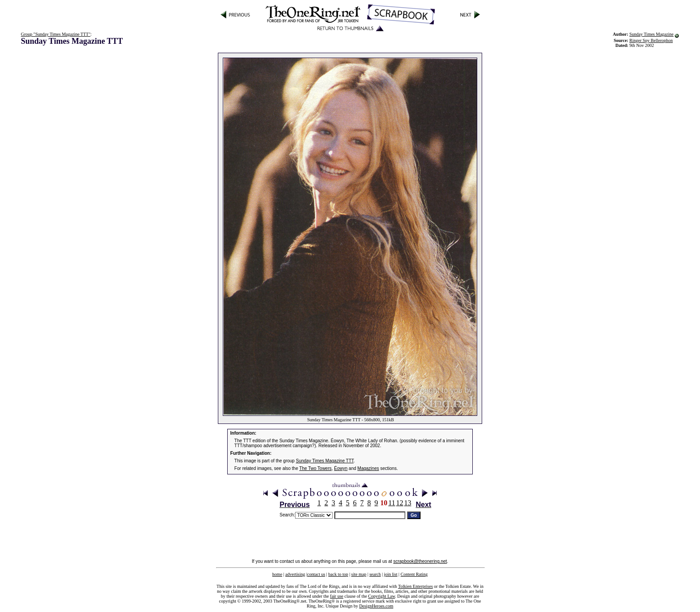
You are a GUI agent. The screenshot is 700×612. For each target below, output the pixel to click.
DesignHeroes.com (376, 606)
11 (392, 503)
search (375, 574)
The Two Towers (315, 468)
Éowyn (341, 468)
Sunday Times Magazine (652, 34)
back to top (338, 574)
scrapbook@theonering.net (420, 561)
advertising (295, 574)
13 (408, 503)
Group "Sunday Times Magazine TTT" (56, 34)
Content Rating (414, 574)
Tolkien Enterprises (416, 586)
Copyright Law (382, 596)
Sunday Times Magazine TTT (325, 461)
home (277, 574)
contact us (316, 574)
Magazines (368, 468)
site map (359, 574)
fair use (337, 596)
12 (400, 503)
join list (391, 574)
